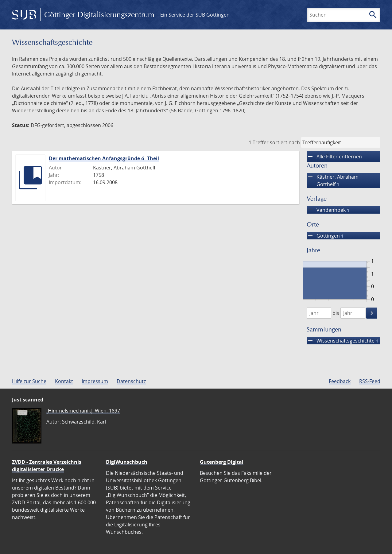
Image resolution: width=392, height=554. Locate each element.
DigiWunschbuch (127, 462)
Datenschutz (131, 381)
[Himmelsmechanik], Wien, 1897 (83, 411)
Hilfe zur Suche (29, 381)
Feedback (340, 381)
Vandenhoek (328, 210)
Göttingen (325, 236)
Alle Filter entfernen (334, 157)
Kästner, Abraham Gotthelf (333, 180)
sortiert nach (285, 142)
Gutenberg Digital (222, 462)
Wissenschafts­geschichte (342, 341)
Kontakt (64, 381)
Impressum (95, 381)
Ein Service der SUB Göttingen (195, 15)
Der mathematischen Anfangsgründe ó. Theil (104, 158)
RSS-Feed (370, 381)
